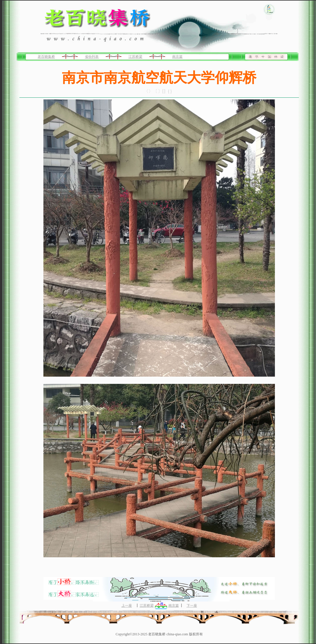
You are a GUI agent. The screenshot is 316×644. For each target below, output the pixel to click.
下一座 (192, 606)
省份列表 (92, 57)
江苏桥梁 (135, 57)
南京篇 (177, 57)
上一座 (127, 606)
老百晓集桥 (46, 57)
